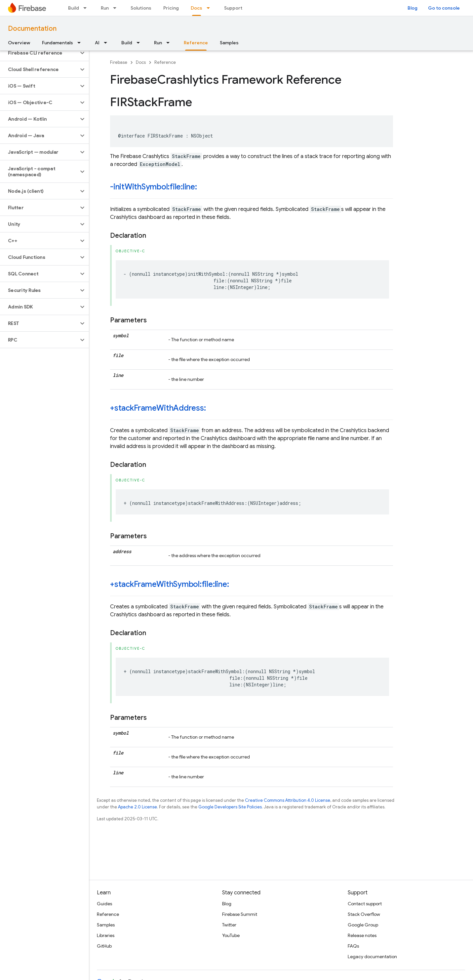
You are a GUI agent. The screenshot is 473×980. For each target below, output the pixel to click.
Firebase (119, 62)
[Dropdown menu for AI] (107, 43)
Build (74, 8)
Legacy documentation (372, 957)
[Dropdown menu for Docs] (210, 8)
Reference (165, 62)
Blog (413, 8)
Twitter (229, 925)
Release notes (362, 935)
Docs (141, 62)
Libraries (106, 935)
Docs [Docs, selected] (197, 8)
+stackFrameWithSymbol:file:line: (169, 584)
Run (105, 8)
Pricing (171, 8)
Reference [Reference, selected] (196, 43)
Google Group (363, 925)
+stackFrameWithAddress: (158, 408)
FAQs (353, 946)
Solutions (141, 8)
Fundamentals (58, 43)
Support (233, 8)
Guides (104, 904)
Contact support (365, 904)
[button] (39, 53)
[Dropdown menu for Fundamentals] (81, 43)
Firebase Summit (240, 914)
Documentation (32, 29)
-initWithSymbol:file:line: (154, 187)
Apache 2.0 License (138, 807)
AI (97, 43)
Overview (19, 43)
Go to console (444, 8)
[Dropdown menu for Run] (117, 8)
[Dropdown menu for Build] (87, 8)
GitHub (104, 946)
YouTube (231, 935)
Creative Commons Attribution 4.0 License (288, 800)
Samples (229, 43)
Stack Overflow (364, 914)
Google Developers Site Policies (230, 807)
